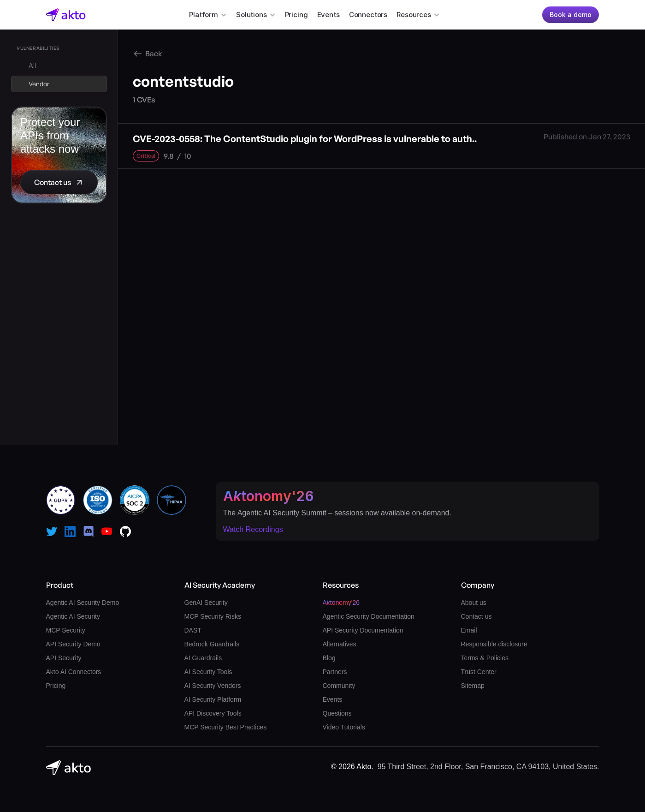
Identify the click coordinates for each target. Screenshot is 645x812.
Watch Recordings (253, 529)
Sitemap (473, 686)
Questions (337, 713)
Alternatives (340, 644)
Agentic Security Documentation (369, 616)
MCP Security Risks (213, 616)
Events (328, 15)
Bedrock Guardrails (212, 644)
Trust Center (479, 672)
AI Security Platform (213, 699)
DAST (193, 630)
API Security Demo (73, 644)
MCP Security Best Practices (226, 727)
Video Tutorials (344, 727)
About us (474, 603)
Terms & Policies (485, 658)
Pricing (296, 15)
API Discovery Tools (213, 713)
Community (339, 686)
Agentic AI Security (73, 616)
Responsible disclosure (494, 644)
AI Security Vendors (213, 686)
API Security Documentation (363, 630)
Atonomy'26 (269, 496)
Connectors (368, 15)
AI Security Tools (208, 672)
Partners (335, 672)
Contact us (476, 616)
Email (469, 630)
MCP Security (66, 630)
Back (154, 54)
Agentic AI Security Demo (83, 603)
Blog (329, 658)
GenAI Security (206, 603)
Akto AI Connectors (74, 672)
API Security (64, 658)
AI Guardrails (203, 658)
